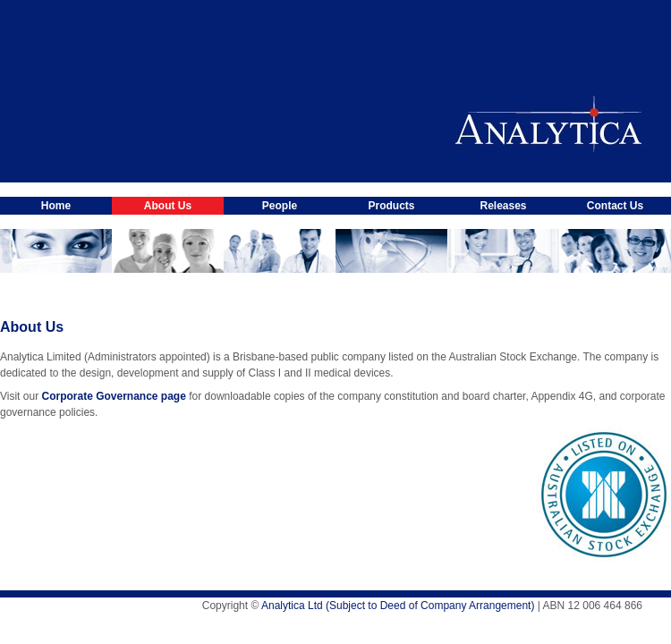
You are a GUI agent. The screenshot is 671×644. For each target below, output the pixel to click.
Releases (503, 206)
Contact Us (615, 206)
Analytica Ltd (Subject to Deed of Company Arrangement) (398, 606)
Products (391, 206)
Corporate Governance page (113, 396)
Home (56, 206)
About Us (168, 206)
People (280, 206)
